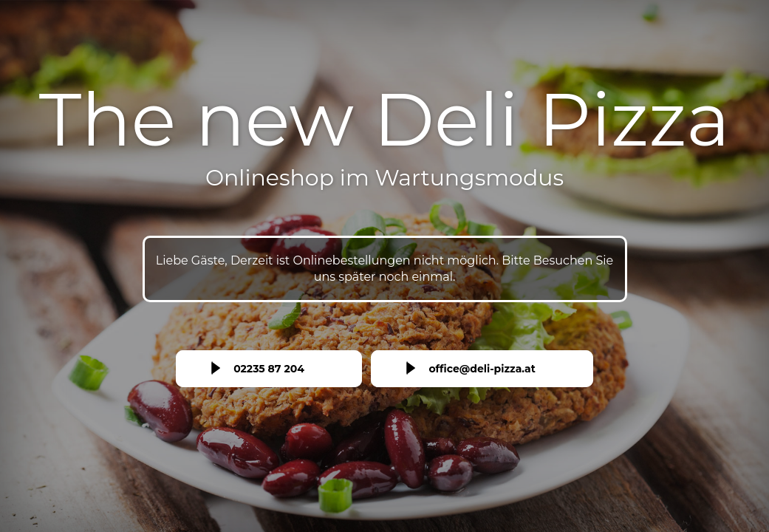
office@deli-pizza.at (482, 369)
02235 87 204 (269, 369)
